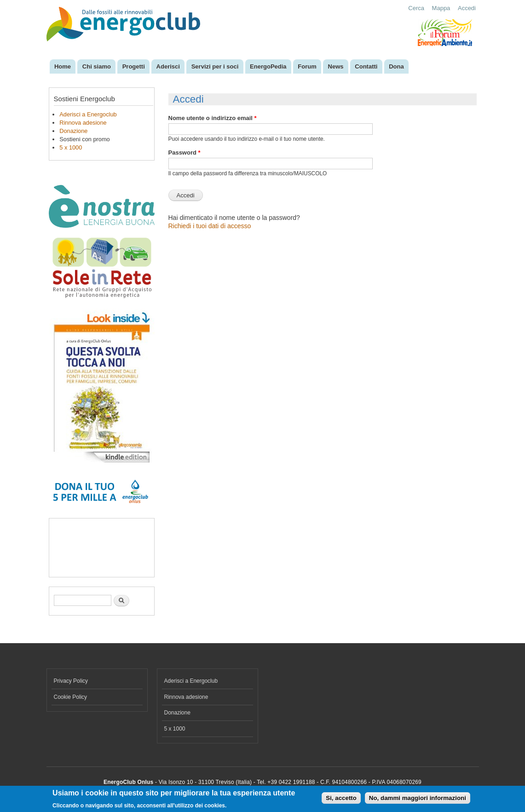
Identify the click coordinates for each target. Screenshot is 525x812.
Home (63, 66)
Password (185, 153)
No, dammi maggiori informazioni (418, 798)
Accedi (467, 8)
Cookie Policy (71, 697)
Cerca (416, 8)
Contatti (366, 66)
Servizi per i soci (215, 66)
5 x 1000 (71, 147)
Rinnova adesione (83, 123)
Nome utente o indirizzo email (213, 118)
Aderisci (168, 66)
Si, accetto (341, 798)
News (336, 66)
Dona (396, 66)
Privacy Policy (71, 681)
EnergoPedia (268, 66)
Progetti (134, 66)
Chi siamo (97, 66)
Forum (307, 66)
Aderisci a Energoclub (88, 114)
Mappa (441, 8)
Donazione (73, 131)
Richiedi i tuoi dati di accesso (210, 226)
